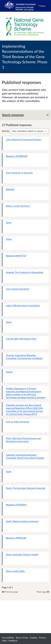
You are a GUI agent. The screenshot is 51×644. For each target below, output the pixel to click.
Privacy (42, 638)
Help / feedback (10, 641)
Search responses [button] (13, 115)
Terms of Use (22, 638)
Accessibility (8, 638)
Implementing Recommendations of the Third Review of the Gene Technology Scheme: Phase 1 (25, 57)
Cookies (33, 638)
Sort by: (6, 131)
